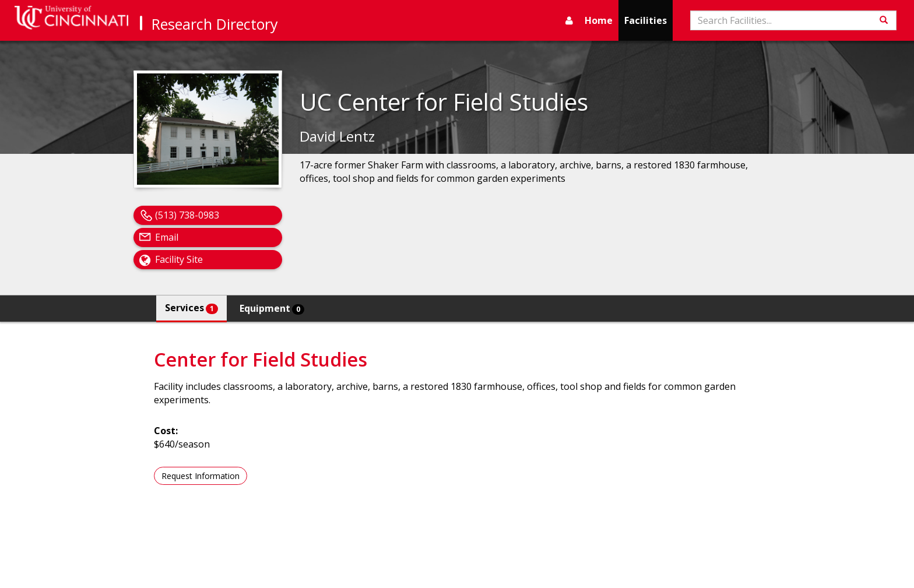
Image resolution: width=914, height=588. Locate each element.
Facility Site (179, 259)
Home (599, 20)
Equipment (272, 308)
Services (191, 308)
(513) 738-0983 (187, 215)
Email (167, 237)
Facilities (646, 20)
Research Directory (215, 24)
